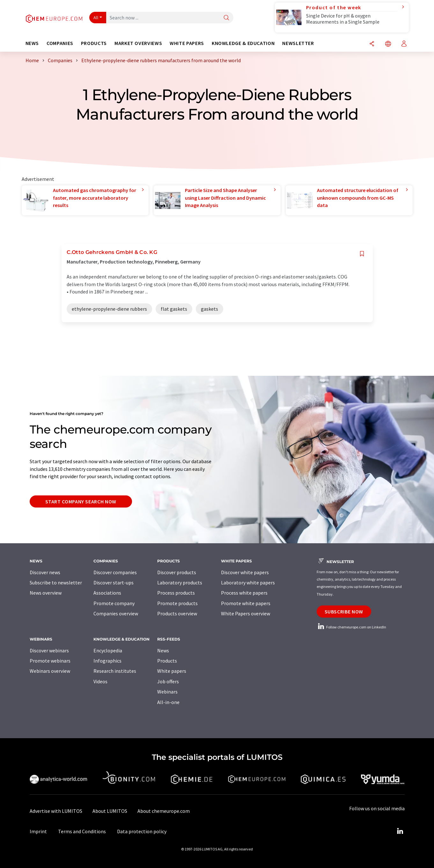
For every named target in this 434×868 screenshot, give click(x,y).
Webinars (167, 692)
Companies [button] (60, 43)
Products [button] (94, 43)
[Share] (372, 44)
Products (167, 661)
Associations (107, 593)
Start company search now (81, 501)
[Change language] (388, 44)
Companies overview (116, 613)
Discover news (45, 572)
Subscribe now (344, 612)
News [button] (32, 43)
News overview (46, 593)
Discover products (177, 572)
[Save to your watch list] (362, 254)
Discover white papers (245, 572)
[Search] (226, 18)
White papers (172, 671)
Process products (176, 593)
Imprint (38, 831)
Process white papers (244, 593)
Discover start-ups (114, 582)
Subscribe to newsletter (56, 582)
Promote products (177, 603)
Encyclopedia (108, 650)
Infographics (107, 661)
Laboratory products (180, 582)
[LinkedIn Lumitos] (400, 831)
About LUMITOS (110, 811)
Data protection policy (142, 831)
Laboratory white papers (248, 582)
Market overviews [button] (138, 43)
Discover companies (115, 572)
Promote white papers (246, 603)
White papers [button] (187, 43)
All (96, 18)
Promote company (114, 603)
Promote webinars (50, 661)
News (163, 650)
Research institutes (115, 671)
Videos (100, 681)
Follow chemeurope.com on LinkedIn (351, 627)
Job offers (168, 681)
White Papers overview (246, 613)
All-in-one (168, 702)
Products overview (177, 613)
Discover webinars (49, 650)
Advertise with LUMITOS (56, 811)
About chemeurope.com (164, 811)
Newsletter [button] (298, 43)
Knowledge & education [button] (243, 43)
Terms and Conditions (82, 831)
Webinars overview (50, 671)
